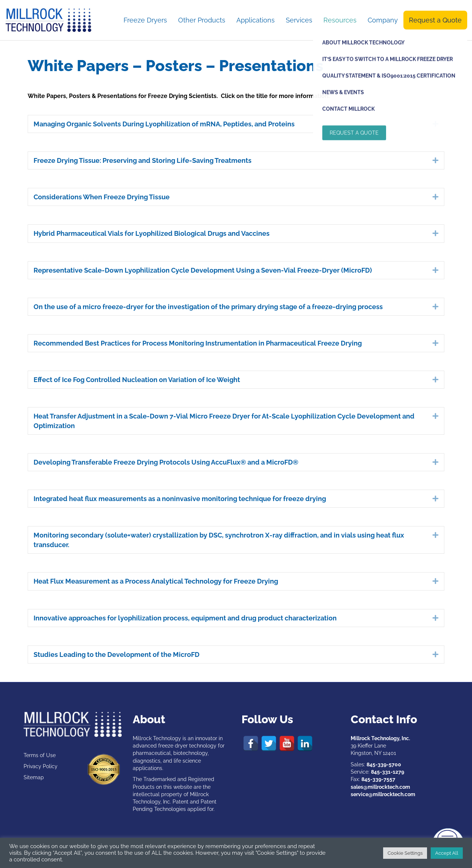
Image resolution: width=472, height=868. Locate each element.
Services (299, 20)
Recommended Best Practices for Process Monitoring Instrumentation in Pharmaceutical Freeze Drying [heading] (198, 343)
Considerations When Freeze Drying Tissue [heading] (102, 197)
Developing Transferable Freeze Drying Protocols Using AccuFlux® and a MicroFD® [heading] (166, 462)
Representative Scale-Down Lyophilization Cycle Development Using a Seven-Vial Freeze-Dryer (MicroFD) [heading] (203, 270)
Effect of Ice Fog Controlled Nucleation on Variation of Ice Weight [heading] (137, 380)
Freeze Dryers (145, 20)
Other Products (202, 20)
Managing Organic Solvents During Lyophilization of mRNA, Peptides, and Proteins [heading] (164, 124)
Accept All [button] (447, 853)
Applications (256, 20)
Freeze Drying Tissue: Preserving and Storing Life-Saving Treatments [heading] (143, 160)
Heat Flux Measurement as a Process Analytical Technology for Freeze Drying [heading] (156, 581)
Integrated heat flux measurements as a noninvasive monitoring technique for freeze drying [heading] (180, 499)
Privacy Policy (41, 766)
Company (383, 20)
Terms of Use (40, 755)
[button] (435, 124)
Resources (340, 20)
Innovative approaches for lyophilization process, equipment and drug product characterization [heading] (185, 618)
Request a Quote (435, 20)
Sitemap (34, 777)
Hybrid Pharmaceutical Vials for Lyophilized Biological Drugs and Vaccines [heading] (152, 233)
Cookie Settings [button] (405, 853)
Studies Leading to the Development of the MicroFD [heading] (117, 654)
